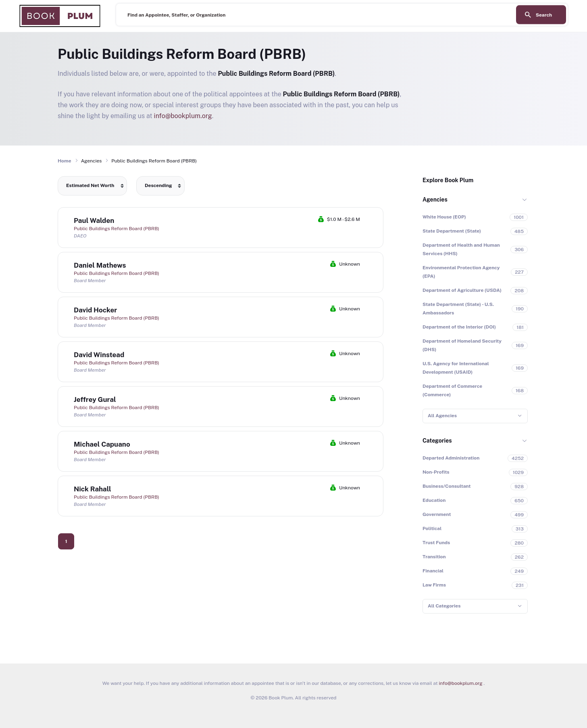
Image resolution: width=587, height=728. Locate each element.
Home (65, 161)
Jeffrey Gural (95, 399)
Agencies (435, 200)
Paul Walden (94, 220)
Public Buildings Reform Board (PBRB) (117, 229)
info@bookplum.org (183, 116)
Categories (437, 441)
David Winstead (99, 355)
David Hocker (95, 310)
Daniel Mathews (100, 265)
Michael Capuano (102, 444)
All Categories (444, 606)
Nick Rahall (93, 489)
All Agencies (442, 416)
